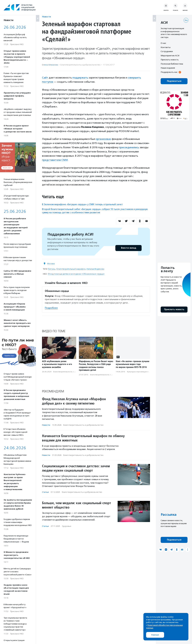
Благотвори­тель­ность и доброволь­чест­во (80, 65)
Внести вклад (128, 248)
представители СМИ (55, 160)
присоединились (129, 147)
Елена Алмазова (50, 65)
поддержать (80, 78)
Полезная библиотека (172, 64)
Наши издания (168, 68)
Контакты (166, 47)
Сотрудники (167, 51)
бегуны (52, 269)
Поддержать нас (169, 72)
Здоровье (67, 526)
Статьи (45, 492)
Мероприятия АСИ (170, 56)
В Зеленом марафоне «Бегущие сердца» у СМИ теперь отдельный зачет (82, 204)
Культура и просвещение (138, 372)
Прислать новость (170, 60)
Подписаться (174, 81)
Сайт (45, 78)
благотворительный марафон (71, 269)
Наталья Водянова (95, 269)
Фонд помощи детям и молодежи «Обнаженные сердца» (76, 274)
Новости (46, 17)
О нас (163, 43)
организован (103, 139)
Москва (51, 264)
